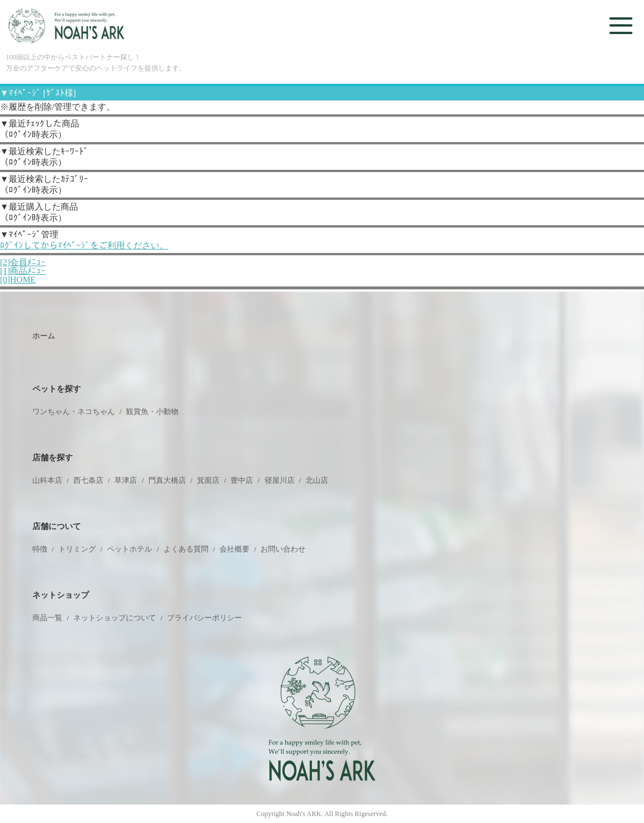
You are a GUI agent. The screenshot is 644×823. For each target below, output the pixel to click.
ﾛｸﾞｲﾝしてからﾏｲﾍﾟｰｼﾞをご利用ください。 (84, 245)
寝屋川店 (280, 480)
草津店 (126, 480)
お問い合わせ (283, 549)
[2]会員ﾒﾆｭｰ (23, 262)
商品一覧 (47, 618)
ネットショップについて (115, 618)
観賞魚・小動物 (152, 411)
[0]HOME (18, 280)
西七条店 (88, 480)
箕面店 (208, 480)
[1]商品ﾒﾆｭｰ (23, 271)
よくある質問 (186, 549)
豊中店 (242, 480)
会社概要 (234, 549)
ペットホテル (129, 549)
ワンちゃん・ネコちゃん (74, 411)
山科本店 (47, 480)
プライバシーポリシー (204, 618)
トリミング (77, 549)
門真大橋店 (167, 480)
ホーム (44, 336)
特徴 (40, 549)
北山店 (317, 480)
